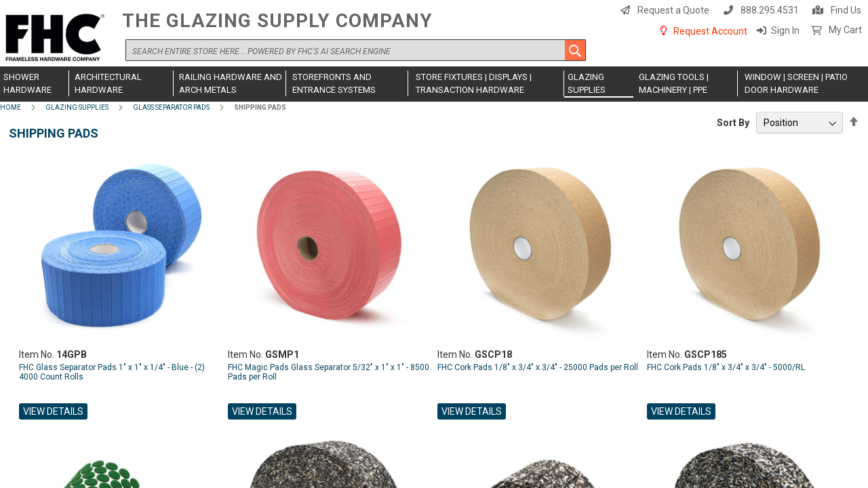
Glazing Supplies (77, 107)
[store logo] (58, 38)
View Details (53, 411)
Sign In (785, 30)
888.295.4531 (770, 10)
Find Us (846, 10)
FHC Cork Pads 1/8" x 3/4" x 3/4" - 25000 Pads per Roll (538, 367)
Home (11, 107)
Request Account (710, 31)
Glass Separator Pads (171, 107)
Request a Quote (673, 10)
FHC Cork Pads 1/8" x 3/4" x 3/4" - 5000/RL (726, 367)
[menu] (434, 84)
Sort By (733, 123)
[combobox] (356, 50)
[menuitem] (35, 83)
